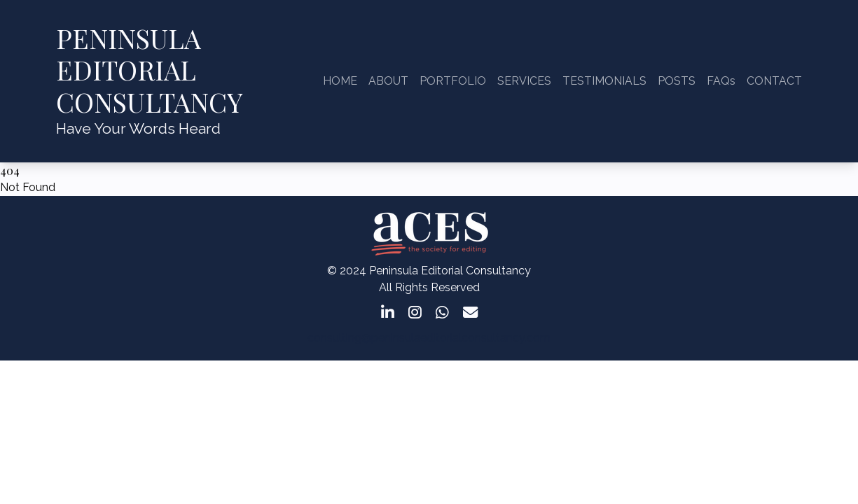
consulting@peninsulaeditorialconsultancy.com (429, 338)
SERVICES (524, 81)
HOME (340, 81)
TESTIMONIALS (604, 81)
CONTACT (774, 81)
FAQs (721, 81)
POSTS (677, 81)
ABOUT (388, 81)
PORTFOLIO (453, 81)
